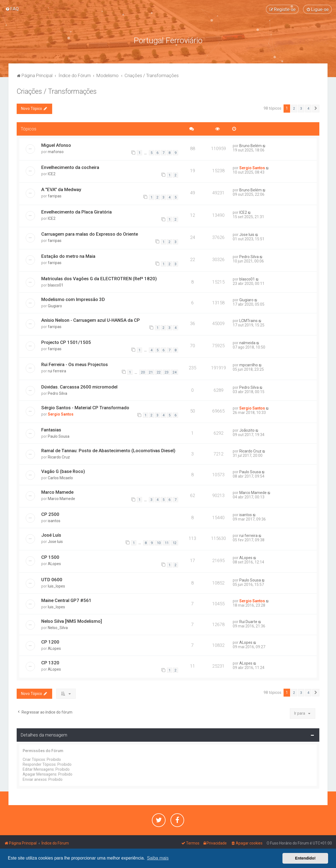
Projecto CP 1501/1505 (66, 342)
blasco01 (56, 285)
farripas (55, 196)
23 (167, 372)
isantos (54, 521)
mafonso (56, 152)
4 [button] (308, 108)
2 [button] (294, 108)
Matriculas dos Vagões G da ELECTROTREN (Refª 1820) (99, 279)
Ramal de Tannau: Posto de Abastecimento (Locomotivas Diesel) (108, 451)
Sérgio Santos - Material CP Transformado (85, 408)
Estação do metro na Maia (68, 256)
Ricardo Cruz (59, 457)
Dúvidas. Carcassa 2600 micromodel (79, 387)
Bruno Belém (250, 146)
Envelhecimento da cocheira (70, 167)
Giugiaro (55, 306)
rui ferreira (57, 371)
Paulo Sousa (59, 436)
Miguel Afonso (56, 145)
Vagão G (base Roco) (63, 471)
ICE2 (52, 174)
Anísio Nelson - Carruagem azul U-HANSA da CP (91, 320)
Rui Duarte (248, 622)
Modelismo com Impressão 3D (73, 299)
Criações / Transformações (57, 91)
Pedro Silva (249, 257)
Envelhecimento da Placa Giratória (76, 212)
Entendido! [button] (305, 858)
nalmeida (247, 343)
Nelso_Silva (58, 628)
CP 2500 (50, 514)
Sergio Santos (252, 168)
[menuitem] (12, 9)
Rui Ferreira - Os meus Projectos (75, 364)
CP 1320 (50, 663)
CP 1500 (50, 557)
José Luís (51, 535)
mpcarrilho (249, 365)
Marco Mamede (57, 492)
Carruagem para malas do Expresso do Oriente (90, 234)
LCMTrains (248, 321)
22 (159, 372)
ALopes (54, 564)
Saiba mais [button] (158, 858)
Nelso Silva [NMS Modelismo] (72, 621)
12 (175, 543)
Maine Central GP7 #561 (66, 600)
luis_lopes (56, 586)
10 (159, 543)
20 (143, 372)
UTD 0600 (52, 580)
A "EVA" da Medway (61, 189)
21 (151, 372)
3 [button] (301, 108)
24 (175, 372)
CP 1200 (50, 642)
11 (167, 543)
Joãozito (247, 430)
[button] (316, 109)
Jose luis (247, 235)
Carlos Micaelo (60, 478)
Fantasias (51, 430)
